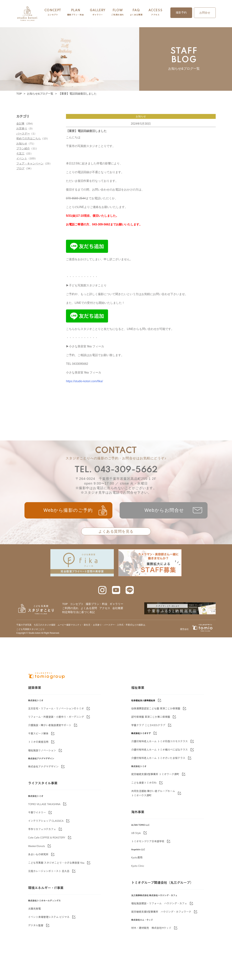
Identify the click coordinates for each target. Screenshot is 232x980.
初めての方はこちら (29, 138)
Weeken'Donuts (37, 881)
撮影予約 (181, 12)
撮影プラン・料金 (97, 604)
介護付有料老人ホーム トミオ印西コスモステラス (159, 777)
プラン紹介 (23, 148)
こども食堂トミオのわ (144, 818)
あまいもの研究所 (38, 890)
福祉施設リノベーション (42, 786)
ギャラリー (116, 604)
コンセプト (77, 604)
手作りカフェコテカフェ (42, 864)
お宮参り (22, 128)
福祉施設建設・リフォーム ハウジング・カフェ (159, 939)
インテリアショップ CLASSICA (46, 856)
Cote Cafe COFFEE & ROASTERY (47, 873)
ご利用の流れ (70, 608)
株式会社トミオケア (141, 768)
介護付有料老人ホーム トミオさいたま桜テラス (158, 793)
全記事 (20, 123)
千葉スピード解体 (38, 769)
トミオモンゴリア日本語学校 (148, 877)
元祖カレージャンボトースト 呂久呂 (49, 906)
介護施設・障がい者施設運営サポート (50, 760)
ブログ (20, 168)
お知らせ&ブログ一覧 (40, 94)
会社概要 (118, 608)
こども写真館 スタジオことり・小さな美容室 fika (56, 898)
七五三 (20, 153)
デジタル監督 (36, 961)
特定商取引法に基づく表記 (78, 612)
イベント (22, 158)
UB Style (136, 868)
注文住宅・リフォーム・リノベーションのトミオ (56, 744)
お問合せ (205, 13)
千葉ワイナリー (37, 848)
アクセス (105, 608)
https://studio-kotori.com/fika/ (84, 381)
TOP (19, 94)
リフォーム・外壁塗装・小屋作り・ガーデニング (56, 752)
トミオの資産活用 (38, 777)
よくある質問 (89, 608)
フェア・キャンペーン (30, 163)
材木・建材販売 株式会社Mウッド (151, 963)
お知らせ (22, 143)
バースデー (23, 133)
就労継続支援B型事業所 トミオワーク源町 (155, 809)
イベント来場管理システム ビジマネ (49, 952)
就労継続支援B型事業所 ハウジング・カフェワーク (161, 947)
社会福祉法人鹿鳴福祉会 (143, 736)
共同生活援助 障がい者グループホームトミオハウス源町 (153, 828)
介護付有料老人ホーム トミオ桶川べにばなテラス (159, 785)
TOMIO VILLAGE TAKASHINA (44, 839)
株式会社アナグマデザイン (43, 802)
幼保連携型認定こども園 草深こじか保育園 (156, 744)
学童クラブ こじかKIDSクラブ (148, 760)
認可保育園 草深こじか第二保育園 (151, 752)
